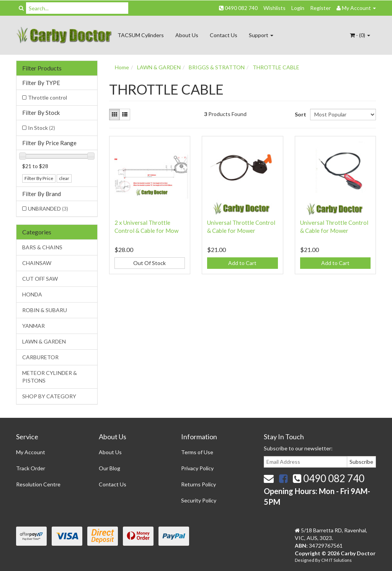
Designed (305, 560)
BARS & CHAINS (42, 247)
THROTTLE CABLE (276, 67)
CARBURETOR (40, 357)
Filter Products (42, 68)
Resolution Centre (38, 484)
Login (298, 8)
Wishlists (274, 8)
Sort (300, 114)
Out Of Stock (149, 263)
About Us (187, 35)
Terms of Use (197, 452)
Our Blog (109, 468)
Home (122, 67)
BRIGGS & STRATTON (217, 67)
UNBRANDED (48, 209)
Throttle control (47, 97)
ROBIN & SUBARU (45, 310)
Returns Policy (198, 484)
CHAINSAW (37, 263)
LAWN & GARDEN (44, 341)
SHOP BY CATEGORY (49, 396)
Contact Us (224, 35)
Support (261, 35)
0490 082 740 (238, 8)
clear (64, 178)
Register (320, 8)
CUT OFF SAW (40, 279)
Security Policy (199, 500)
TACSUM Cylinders (141, 35)
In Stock (42, 128)
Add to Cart (242, 263)
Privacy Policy (197, 468)
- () (360, 35)
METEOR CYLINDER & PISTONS (50, 377)
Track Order (31, 468)
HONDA (32, 294)
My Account (31, 452)
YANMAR (33, 326)
